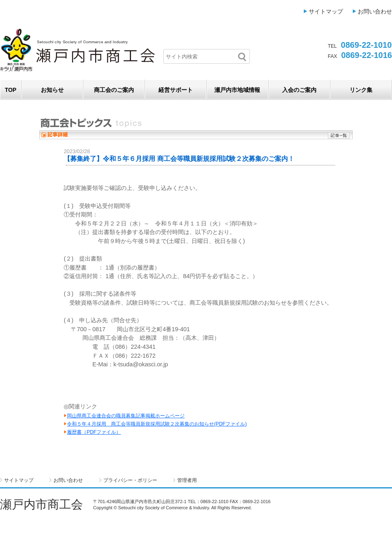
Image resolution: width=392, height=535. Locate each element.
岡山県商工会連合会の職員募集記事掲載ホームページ (126, 416)
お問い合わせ (375, 11)
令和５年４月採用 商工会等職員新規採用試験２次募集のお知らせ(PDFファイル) (157, 424)
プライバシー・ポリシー (130, 480)
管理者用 (187, 480)
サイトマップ (326, 11)
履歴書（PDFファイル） (94, 432)
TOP (11, 90)
